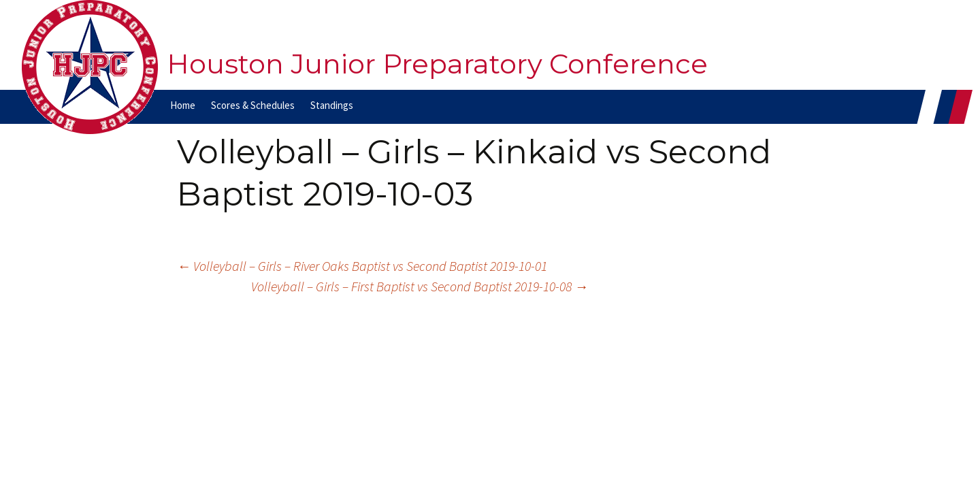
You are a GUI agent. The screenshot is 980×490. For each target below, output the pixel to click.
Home (183, 105)
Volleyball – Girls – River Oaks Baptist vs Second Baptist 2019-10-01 (362, 266)
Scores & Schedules (253, 105)
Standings (332, 105)
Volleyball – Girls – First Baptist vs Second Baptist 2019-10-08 (420, 286)
